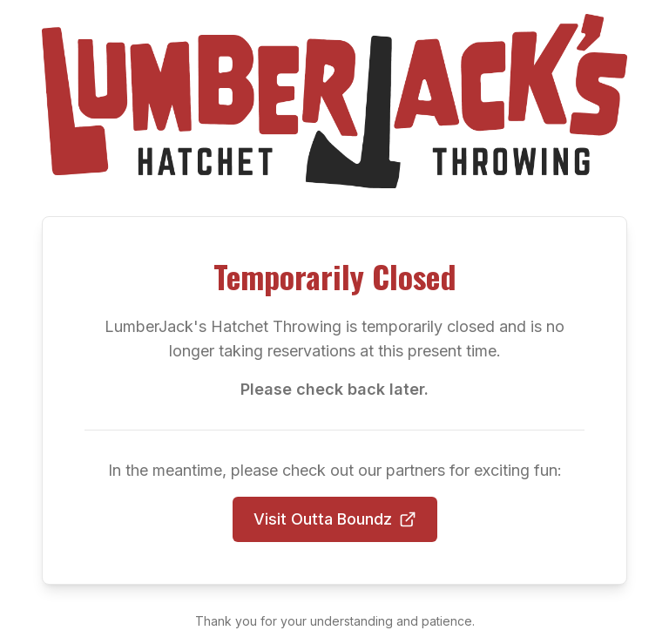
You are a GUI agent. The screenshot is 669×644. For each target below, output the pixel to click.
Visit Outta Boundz (335, 519)
